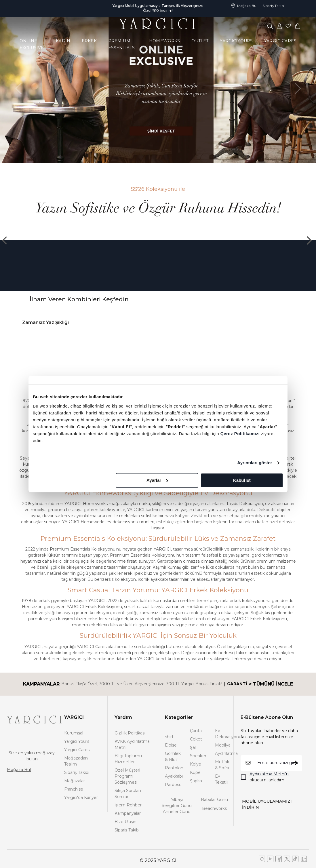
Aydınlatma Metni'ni (270, 774)
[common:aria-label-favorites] (279, 26)
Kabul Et (242, 480)
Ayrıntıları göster (255, 463)
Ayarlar (157, 480)
